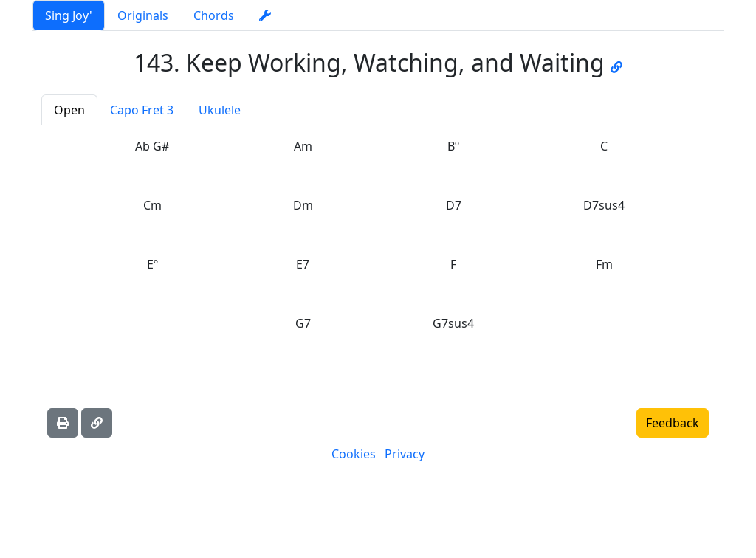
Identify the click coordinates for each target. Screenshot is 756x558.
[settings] (265, 15)
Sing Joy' (69, 15)
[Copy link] (97, 423)
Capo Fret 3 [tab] (142, 110)
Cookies (354, 454)
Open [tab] (69, 110)
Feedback (673, 423)
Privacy (405, 454)
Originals (143, 15)
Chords (214, 15)
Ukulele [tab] (220, 110)
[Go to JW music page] (616, 62)
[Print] (63, 423)
